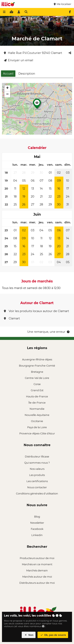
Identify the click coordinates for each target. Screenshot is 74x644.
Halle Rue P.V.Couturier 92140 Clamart (33, 53)
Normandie (37, 409)
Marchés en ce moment (37, 564)
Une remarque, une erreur (49, 332)
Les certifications (37, 481)
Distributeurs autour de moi (37, 583)
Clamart (12, 318)
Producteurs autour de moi (37, 558)
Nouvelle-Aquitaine (37, 415)
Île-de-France (37, 403)
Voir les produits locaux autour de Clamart (37, 311)
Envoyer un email (19, 60)
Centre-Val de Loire (37, 378)
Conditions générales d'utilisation (37, 493)
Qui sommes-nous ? (37, 463)
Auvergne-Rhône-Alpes (37, 359)
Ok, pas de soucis (53, 635)
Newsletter (37, 523)
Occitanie (37, 421)
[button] (37, 105)
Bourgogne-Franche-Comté (37, 366)
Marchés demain (37, 570)
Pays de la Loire (37, 427)
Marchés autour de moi (37, 577)
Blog (37, 517)
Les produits (37, 475)
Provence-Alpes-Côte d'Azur (37, 433)
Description (27, 74)
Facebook (37, 529)
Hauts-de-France (37, 396)
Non (29, 635)
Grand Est (37, 390)
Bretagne (37, 372)
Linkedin (37, 535)
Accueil (8, 74)
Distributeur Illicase (37, 456)
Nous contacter (37, 487)
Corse (37, 384)
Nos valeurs (37, 469)
